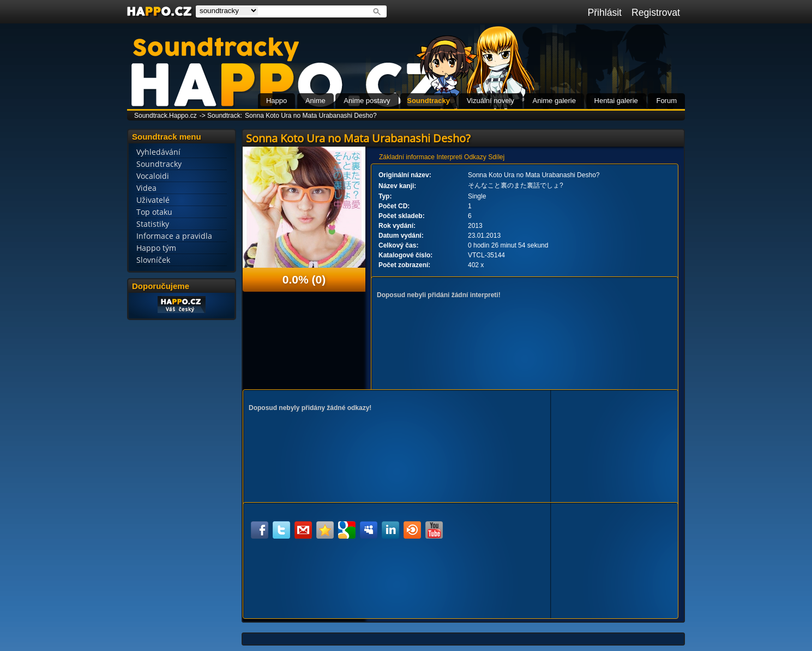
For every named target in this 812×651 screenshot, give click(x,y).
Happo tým (156, 248)
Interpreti (449, 157)
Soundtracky (428, 101)
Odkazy (475, 157)
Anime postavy (367, 101)
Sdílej (496, 157)
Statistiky (153, 224)
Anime (315, 101)
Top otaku (154, 212)
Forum (666, 101)
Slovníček (153, 260)
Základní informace (407, 157)
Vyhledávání (158, 152)
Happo (276, 101)
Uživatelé (153, 200)
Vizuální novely (491, 101)
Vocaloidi (153, 176)
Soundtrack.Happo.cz (166, 116)
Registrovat (656, 13)
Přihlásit (605, 13)
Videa (146, 188)
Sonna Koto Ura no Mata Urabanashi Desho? (311, 116)
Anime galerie (554, 101)
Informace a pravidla (174, 236)
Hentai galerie (616, 101)
